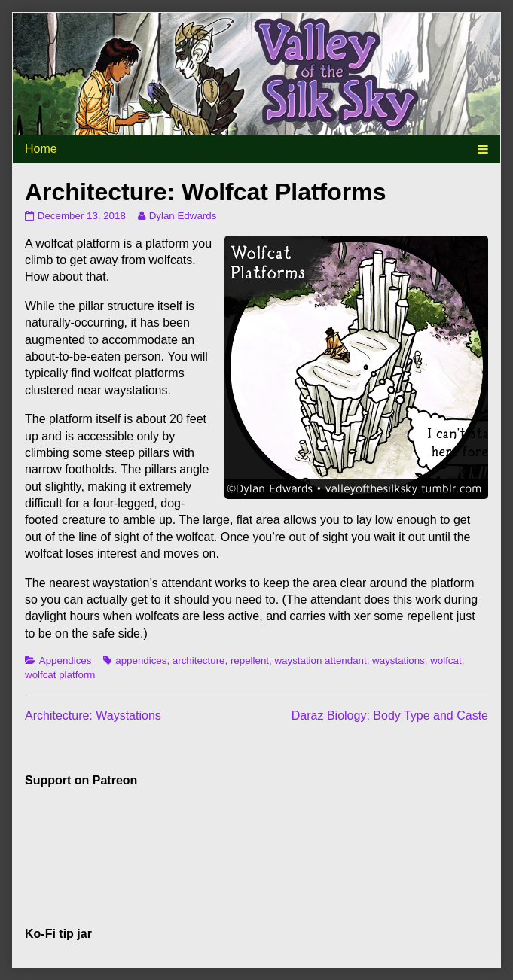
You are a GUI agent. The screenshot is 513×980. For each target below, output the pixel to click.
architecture (199, 660)
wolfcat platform (60, 675)
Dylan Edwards (183, 216)
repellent (250, 660)
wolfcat (446, 660)
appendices (141, 660)
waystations (398, 660)
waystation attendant (320, 660)
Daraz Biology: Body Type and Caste (390, 715)
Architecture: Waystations (93, 715)
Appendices (66, 660)
